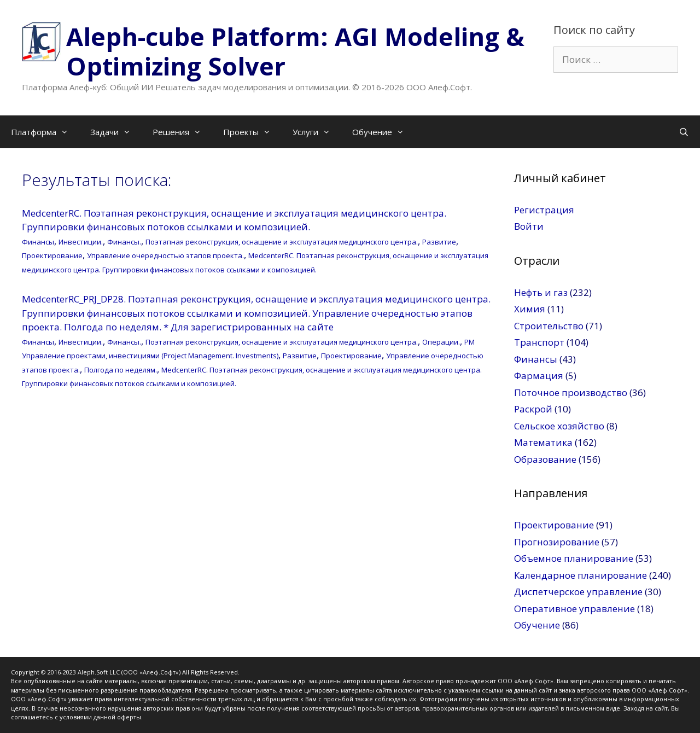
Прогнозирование (557, 542)
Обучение (384, 132)
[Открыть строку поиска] (684, 132)
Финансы (38, 242)
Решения (182, 132)
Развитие (439, 242)
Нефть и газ (541, 292)
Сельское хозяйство (559, 426)
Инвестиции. (81, 242)
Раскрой (533, 409)
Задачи (116, 132)
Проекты (252, 132)
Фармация (539, 376)
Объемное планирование (574, 558)
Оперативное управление (574, 609)
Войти (529, 226)
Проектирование (52, 255)
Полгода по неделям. (121, 370)
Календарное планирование (581, 575)
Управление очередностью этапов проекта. (165, 255)
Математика (543, 442)
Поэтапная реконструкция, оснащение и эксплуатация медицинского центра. (282, 242)
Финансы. (124, 242)
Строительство (549, 326)
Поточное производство (571, 392)
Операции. (441, 342)
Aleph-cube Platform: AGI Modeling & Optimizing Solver (295, 51)
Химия (530, 309)
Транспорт (539, 342)
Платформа (45, 132)
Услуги (317, 132)
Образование (545, 459)
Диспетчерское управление (578, 592)
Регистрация (544, 210)
